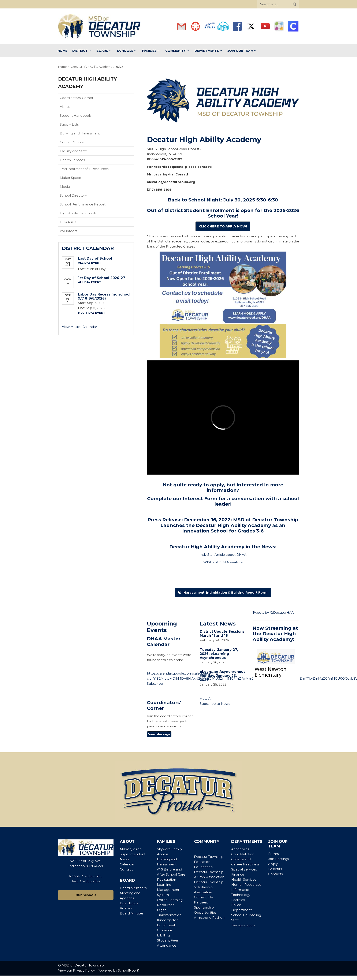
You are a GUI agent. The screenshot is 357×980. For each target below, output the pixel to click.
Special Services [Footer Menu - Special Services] (244, 869)
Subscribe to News (215, 704)
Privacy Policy (84, 970)
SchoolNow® (129, 970)
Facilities (238, 900)
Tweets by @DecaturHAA (273, 612)
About (65, 107)
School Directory (73, 195)
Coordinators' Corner (83, 99)
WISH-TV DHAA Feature (223, 562)
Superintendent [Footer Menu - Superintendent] (133, 854)
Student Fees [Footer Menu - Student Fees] (168, 940)
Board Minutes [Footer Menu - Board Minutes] (132, 913)
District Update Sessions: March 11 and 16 (223, 634)
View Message (159, 734)
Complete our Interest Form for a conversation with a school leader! (223, 501)
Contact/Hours (72, 142)
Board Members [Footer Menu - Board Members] (133, 888)
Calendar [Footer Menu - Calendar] (127, 864)
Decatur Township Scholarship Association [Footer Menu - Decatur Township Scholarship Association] (209, 887)
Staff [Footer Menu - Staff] (235, 920)
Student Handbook (82, 116)
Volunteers (68, 231)
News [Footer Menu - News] (124, 859)
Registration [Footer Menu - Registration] (167, 879)
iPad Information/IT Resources (84, 169)
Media (65, 187)
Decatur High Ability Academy (91, 67)
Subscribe (155, 684)
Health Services (72, 160)
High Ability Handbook (85, 214)
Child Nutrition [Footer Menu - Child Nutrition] (243, 854)
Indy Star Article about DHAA (223, 555)
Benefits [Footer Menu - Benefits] (275, 869)
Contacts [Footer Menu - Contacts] (275, 874)
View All (206, 699)
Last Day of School (95, 258)
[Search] (295, 4)
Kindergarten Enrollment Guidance (168, 925)
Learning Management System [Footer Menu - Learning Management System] (168, 890)
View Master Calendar (79, 327)
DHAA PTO (69, 222)
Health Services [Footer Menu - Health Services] (244, 879)
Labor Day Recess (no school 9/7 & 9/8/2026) (104, 296)
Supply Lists (69, 124)
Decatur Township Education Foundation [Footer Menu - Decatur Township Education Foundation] (209, 862)
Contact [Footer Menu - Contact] (126, 869)
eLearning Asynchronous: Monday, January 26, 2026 (223, 676)
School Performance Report (89, 205)
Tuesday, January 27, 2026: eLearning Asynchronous (219, 654)
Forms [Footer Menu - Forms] (273, 854)
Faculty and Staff (73, 151)
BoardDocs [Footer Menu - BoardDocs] (129, 903)
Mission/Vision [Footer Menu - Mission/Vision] (131, 849)
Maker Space (70, 178)
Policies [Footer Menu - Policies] (126, 908)
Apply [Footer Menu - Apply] (273, 864)
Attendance (167, 945)
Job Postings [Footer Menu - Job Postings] (278, 859)
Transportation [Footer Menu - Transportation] (243, 925)
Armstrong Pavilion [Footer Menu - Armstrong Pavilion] (209, 918)
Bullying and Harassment (80, 133)
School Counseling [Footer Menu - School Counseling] (246, 915)
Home (62, 67)
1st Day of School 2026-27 (102, 278)
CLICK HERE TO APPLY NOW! (223, 226)
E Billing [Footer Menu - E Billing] (163, 935)
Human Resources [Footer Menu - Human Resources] (246, 885)
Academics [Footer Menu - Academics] (240, 849)
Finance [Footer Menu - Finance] (238, 874)
